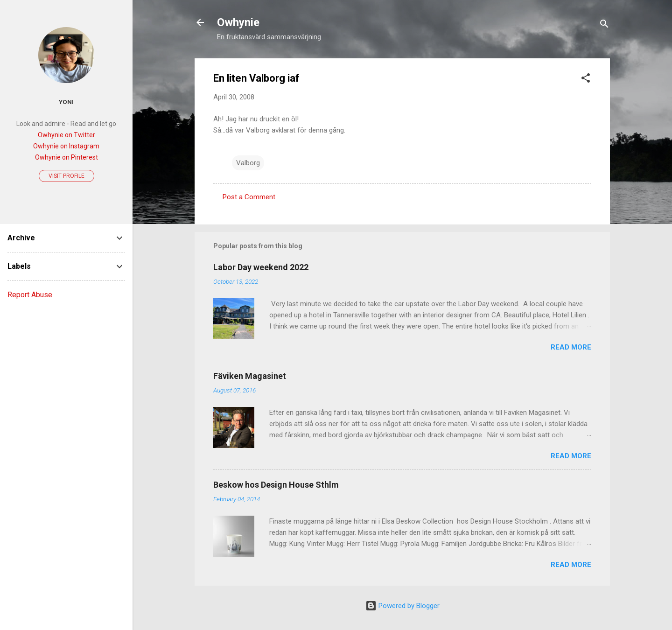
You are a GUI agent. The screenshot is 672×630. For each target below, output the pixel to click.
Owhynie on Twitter (66, 135)
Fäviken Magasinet (250, 376)
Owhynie (238, 22)
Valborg (248, 163)
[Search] (604, 25)
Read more (571, 347)
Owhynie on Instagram (66, 146)
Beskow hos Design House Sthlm (276, 485)
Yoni (66, 102)
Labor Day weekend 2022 (261, 267)
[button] (586, 80)
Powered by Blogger (402, 606)
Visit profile (66, 176)
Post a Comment (249, 197)
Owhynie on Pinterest (66, 157)
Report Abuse (30, 295)
